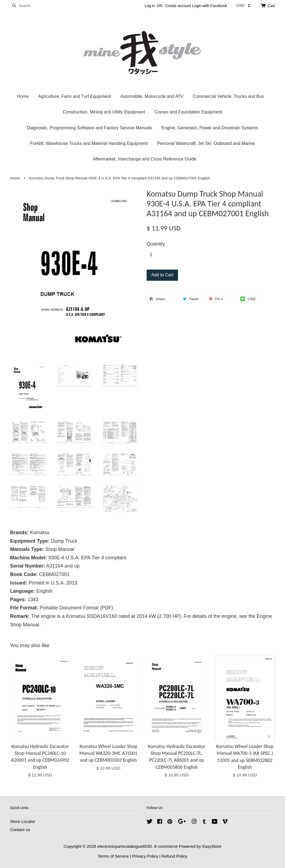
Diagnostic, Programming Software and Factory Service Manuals (89, 128)
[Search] (26, 6)
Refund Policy (174, 856)
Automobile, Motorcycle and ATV (152, 96)
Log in (150, 6)
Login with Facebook (210, 6)
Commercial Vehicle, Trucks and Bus (228, 96)
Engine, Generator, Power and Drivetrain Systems (210, 128)
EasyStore (212, 846)
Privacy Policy (145, 856)
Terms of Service (113, 856)
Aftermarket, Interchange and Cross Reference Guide (145, 159)
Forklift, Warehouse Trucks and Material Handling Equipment (89, 143)
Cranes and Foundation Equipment (188, 112)
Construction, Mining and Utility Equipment (104, 112)
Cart (271, 6)
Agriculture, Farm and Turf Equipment (74, 96)
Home (23, 96)
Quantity (156, 244)
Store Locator (23, 821)
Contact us (20, 830)
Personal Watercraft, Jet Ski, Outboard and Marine (206, 143)
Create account (178, 6)
